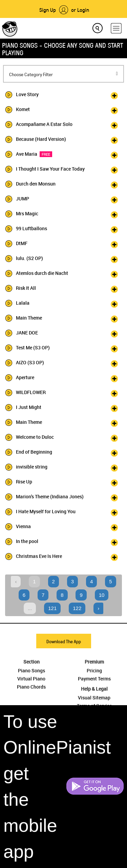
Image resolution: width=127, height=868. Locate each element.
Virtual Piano (31, 679)
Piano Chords (31, 687)
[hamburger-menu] (116, 28)
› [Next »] (98, 608)
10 (102, 595)
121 (52, 608)
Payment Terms (94, 679)
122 (77, 608)
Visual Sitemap (94, 698)
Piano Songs (31, 670)
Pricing (94, 670)
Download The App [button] (64, 641)
